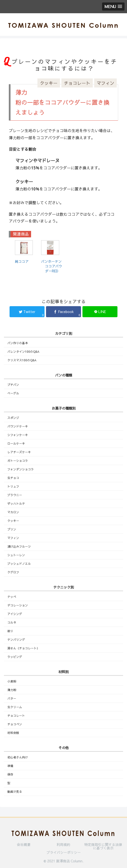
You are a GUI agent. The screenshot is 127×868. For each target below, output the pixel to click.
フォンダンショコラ (21, 469)
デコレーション (18, 605)
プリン (12, 529)
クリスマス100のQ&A (22, 360)
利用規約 (63, 845)
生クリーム (15, 707)
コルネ (12, 622)
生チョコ (13, 478)
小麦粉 (12, 681)
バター (12, 698)
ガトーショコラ (18, 461)
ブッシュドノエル (19, 564)
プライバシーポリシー (64, 852)
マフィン (105, 83)
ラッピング (15, 657)
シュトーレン (16, 555)
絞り (10, 631)
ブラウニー (15, 495)
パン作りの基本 (18, 343)
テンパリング (16, 640)
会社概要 (24, 845)
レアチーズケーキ (19, 452)
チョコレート (77, 83)
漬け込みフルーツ (19, 546)
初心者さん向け (18, 757)
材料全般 (13, 733)
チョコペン (15, 724)
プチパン (13, 385)
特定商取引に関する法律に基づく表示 (103, 846)
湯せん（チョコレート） (23, 648)
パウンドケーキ (18, 426)
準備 (10, 766)
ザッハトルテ (16, 503)
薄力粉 (12, 690)
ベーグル (13, 393)
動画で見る (15, 792)
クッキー (49, 83)
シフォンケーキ (18, 435)
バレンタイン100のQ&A (23, 352)
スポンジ (13, 418)
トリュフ (13, 486)
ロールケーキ (16, 443)
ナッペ (12, 597)
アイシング (15, 614)
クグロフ (13, 572)
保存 (10, 774)
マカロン (13, 512)
